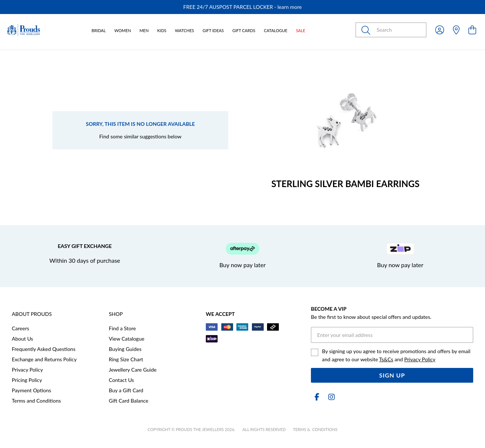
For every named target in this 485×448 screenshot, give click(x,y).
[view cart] (472, 30)
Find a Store (122, 328)
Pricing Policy (27, 380)
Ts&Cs (386, 359)
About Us (22, 339)
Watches (184, 30)
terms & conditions (315, 429)
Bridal (98, 30)
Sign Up (392, 375)
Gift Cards (244, 30)
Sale (300, 30)
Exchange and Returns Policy (44, 359)
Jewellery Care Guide (133, 370)
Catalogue (276, 30)
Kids (162, 30)
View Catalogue (127, 339)
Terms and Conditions (36, 401)
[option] (242, 7)
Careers (20, 328)
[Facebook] (317, 397)
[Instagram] (330, 397)
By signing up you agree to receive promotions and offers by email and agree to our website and (396, 355)
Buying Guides (125, 349)
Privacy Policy (27, 370)
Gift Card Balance (129, 401)
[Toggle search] (367, 30)
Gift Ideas (213, 30)
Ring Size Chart (126, 359)
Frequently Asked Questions (44, 349)
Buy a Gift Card (126, 390)
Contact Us (121, 380)
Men (144, 30)
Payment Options (32, 390)
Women (123, 30)
